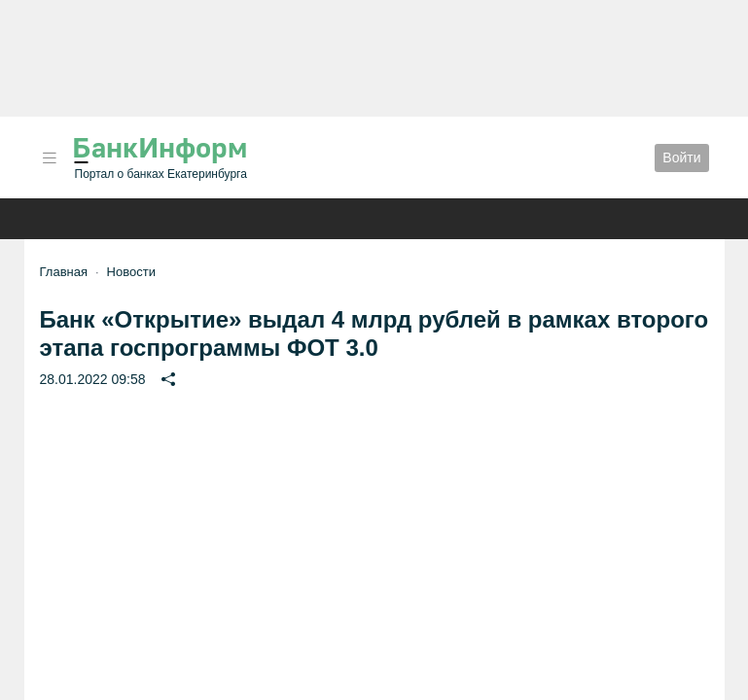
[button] (50, 158)
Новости (131, 272)
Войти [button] (681, 157)
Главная (64, 272)
